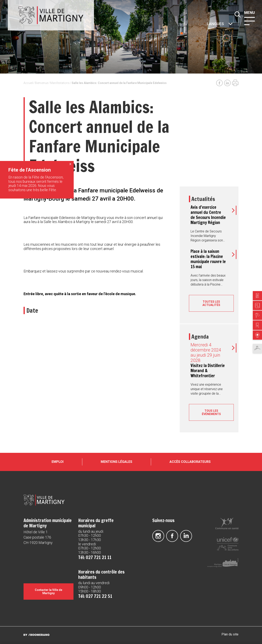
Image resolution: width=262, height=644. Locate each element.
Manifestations (60, 83)
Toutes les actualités (211, 303)
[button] (250, 21)
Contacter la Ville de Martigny (49, 592)
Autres (207, 24)
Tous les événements (211, 412)
